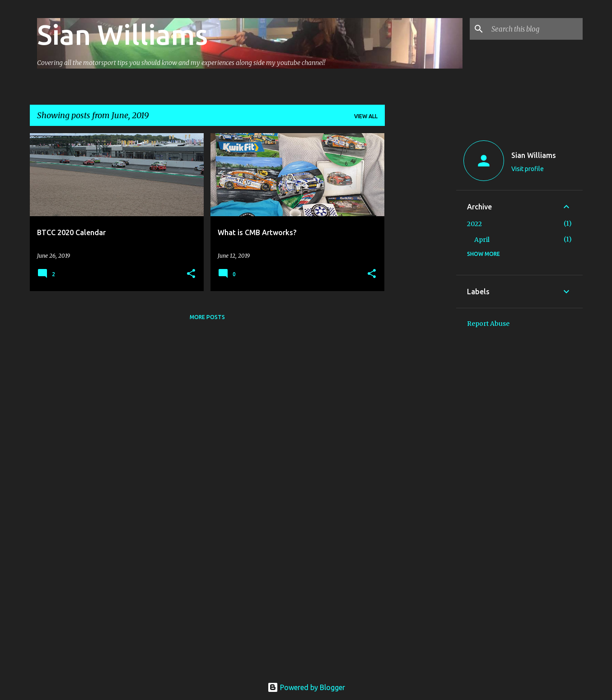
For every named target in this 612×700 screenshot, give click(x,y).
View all (366, 116)
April (482, 240)
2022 (474, 224)
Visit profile (528, 169)
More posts (207, 317)
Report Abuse (488, 324)
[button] (191, 274)
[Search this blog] (535, 29)
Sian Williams (122, 34)
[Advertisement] (420, 269)
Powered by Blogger (306, 687)
